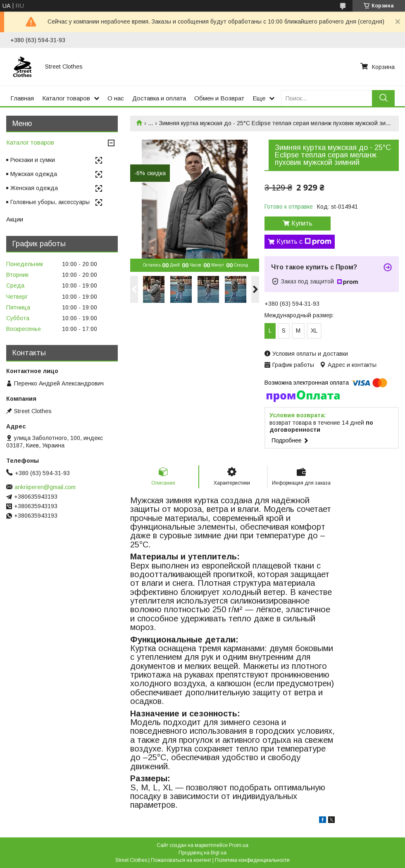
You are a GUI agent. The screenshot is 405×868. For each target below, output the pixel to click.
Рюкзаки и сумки (33, 160)
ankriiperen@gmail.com (45, 487)
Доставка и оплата (159, 98)
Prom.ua (239, 845)
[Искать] (383, 98)
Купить (302, 223)
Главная (22, 98)
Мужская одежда (34, 174)
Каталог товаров (66, 98)
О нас (116, 98)
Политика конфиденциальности (252, 860)
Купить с (304, 242)
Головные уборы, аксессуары (50, 202)
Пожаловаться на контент (181, 860)
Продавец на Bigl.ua (202, 853)
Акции (15, 219)
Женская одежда (34, 188)
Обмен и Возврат (219, 98)
